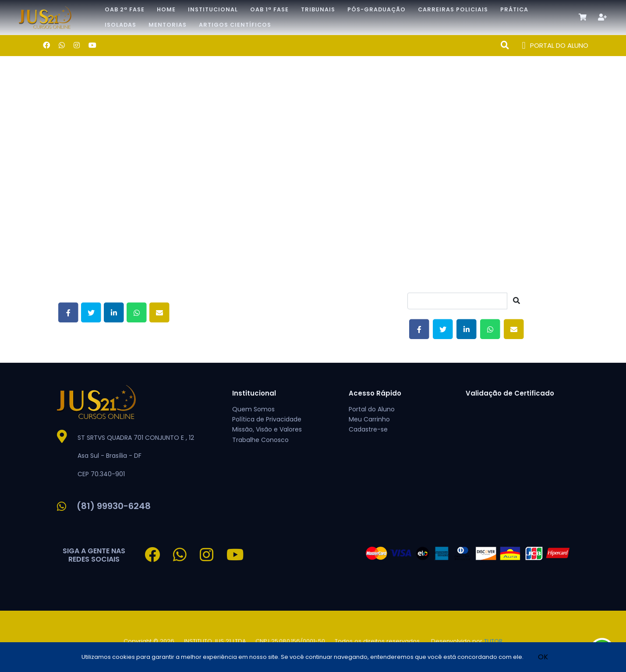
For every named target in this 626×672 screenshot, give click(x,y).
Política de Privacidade (267, 419)
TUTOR (493, 641)
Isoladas (120, 25)
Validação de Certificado (510, 393)
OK (543, 657)
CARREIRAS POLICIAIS (453, 9)
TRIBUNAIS (318, 9)
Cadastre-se (368, 429)
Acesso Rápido (375, 393)
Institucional (213, 9)
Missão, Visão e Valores (267, 429)
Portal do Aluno (372, 409)
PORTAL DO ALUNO (555, 46)
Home (166, 9)
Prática (514, 9)
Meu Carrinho (369, 419)
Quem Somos (253, 409)
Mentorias (168, 25)
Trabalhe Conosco (260, 440)
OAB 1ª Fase (269, 9)
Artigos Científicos (235, 25)
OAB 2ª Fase (125, 9)
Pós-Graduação (377, 9)
